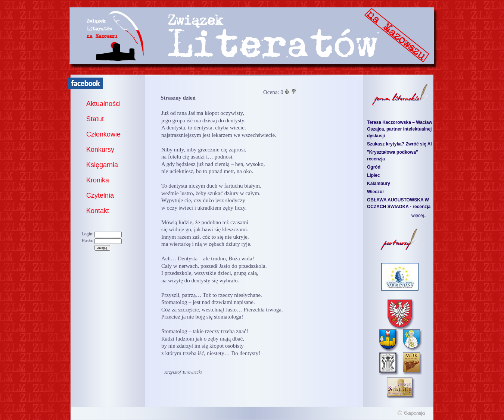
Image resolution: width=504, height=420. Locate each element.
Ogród (374, 167)
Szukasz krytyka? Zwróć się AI (399, 144)
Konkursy (100, 150)
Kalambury (379, 184)
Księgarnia (102, 165)
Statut (95, 119)
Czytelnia (100, 195)
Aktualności (103, 104)
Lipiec (374, 175)
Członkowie (103, 134)
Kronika (98, 180)
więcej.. (419, 216)
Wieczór (376, 192)
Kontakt (98, 211)
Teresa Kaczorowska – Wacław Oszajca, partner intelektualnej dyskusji (400, 129)
